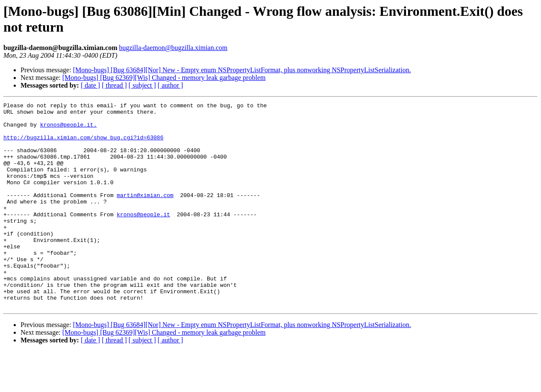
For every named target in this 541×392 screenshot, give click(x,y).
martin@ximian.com (145, 214)
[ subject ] (142, 85)
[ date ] (90, 85)
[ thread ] (114, 85)
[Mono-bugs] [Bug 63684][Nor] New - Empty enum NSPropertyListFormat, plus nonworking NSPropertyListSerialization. (242, 70)
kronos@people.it (143, 237)
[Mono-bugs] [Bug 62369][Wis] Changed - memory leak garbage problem (164, 78)
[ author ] (171, 85)
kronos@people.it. (69, 130)
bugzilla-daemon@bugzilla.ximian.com (173, 48)
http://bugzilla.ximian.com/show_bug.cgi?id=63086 (83, 145)
